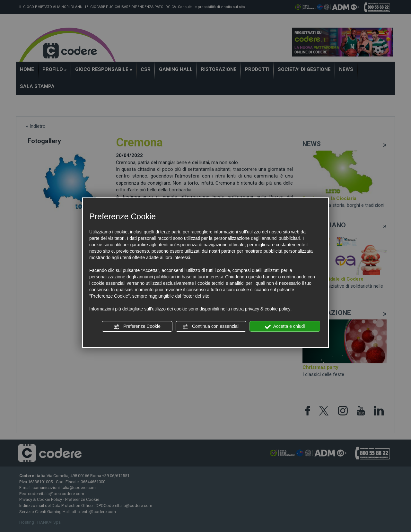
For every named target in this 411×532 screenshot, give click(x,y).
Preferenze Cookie (137, 327)
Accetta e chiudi (285, 327)
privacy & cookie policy (268, 309)
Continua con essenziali (211, 327)
